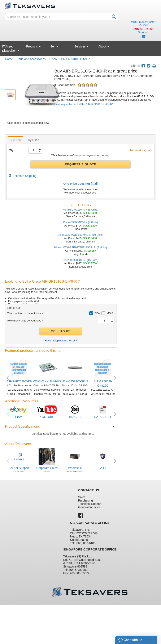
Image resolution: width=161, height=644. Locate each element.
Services (82, 46)
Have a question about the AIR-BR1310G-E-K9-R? (84, 104)
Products (33, 46)
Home (9, 59)
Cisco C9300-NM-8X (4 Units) (81, 222)
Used (110, 313)
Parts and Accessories (31, 59)
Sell (54, 46)
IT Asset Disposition (11, 49)
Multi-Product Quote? (143, 22)
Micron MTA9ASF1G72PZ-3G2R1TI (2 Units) (80, 248)
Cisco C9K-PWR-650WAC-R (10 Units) (81, 235)
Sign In (143, 32)
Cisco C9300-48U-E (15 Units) (80, 260)
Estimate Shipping (23, 176)
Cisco (53, 59)
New (97, 313)
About (104, 46)
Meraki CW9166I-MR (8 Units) (81, 210)
